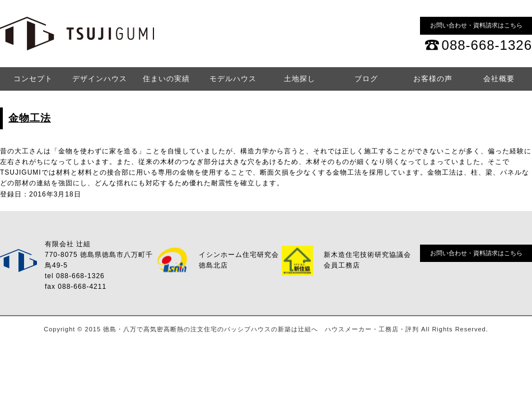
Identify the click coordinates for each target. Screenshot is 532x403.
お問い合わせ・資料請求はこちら (476, 25)
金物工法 (30, 118)
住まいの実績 (166, 79)
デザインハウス (100, 79)
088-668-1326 (487, 45)
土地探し (300, 79)
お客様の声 (433, 79)
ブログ (366, 79)
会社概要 (499, 79)
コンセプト (33, 79)
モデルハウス (233, 79)
